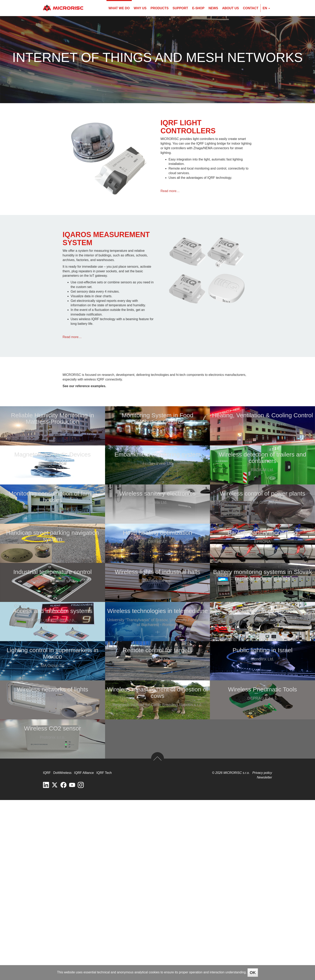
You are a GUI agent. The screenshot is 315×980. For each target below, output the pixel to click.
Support (180, 8)
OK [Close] (253, 973)
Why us (140, 8)
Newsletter (264, 957)
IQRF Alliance (84, 953)
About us (231, 8)
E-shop (198, 8)
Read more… (170, 191)
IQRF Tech (104, 953)
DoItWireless (62, 953)
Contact (251, 8)
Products (160, 8)
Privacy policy (262, 953)
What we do (119, 8)
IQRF (47, 953)
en (266, 8)
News (213, 8)
